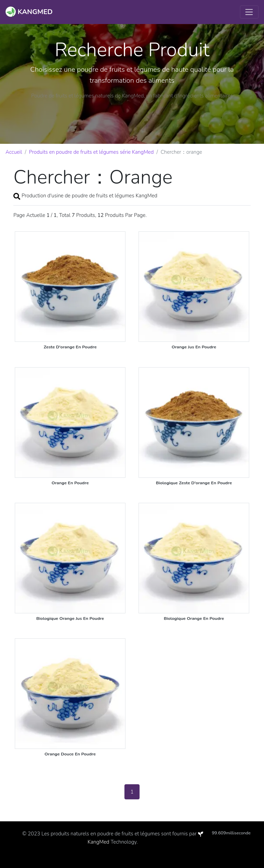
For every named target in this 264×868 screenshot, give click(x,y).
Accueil (14, 152)
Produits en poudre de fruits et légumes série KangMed (91, 152)
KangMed (98, 842)
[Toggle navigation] (249, 12)
